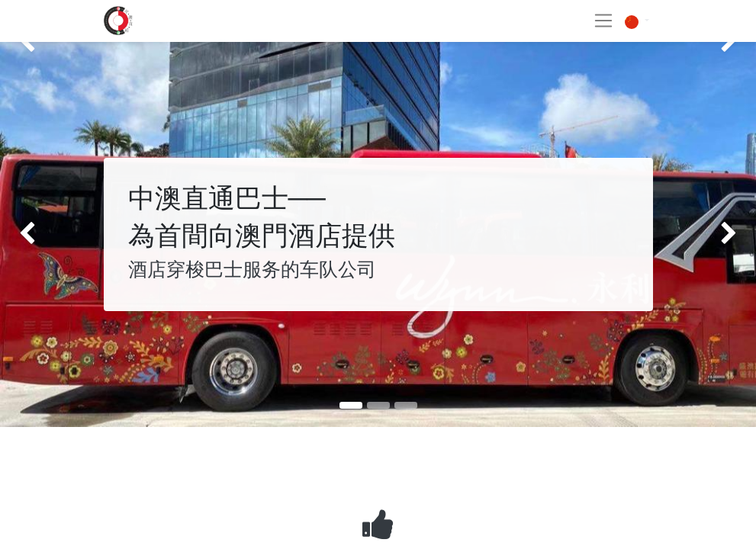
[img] (30, 235)
